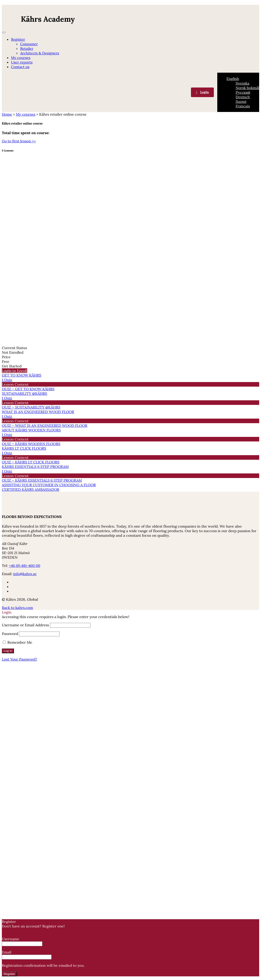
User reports (22, 62)
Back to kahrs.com (17, 608)
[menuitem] (233, 79)
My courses (21, 58)
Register (18, 39)
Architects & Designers (40, 53)
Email (27, 954)
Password (10, 634)
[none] (243, 92)
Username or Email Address (25, 625)
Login (204, 92)
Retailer (27, 48)
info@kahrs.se (25, 574)
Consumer (29, 44)
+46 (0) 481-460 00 (25, 566)
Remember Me (17, 642)
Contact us (20, 67)
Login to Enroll (15, 371)
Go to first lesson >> (19, 141)
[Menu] (4, 32)
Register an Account (19, 931)
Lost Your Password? (19, 659)
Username (22, 941)
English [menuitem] (233, 79)
